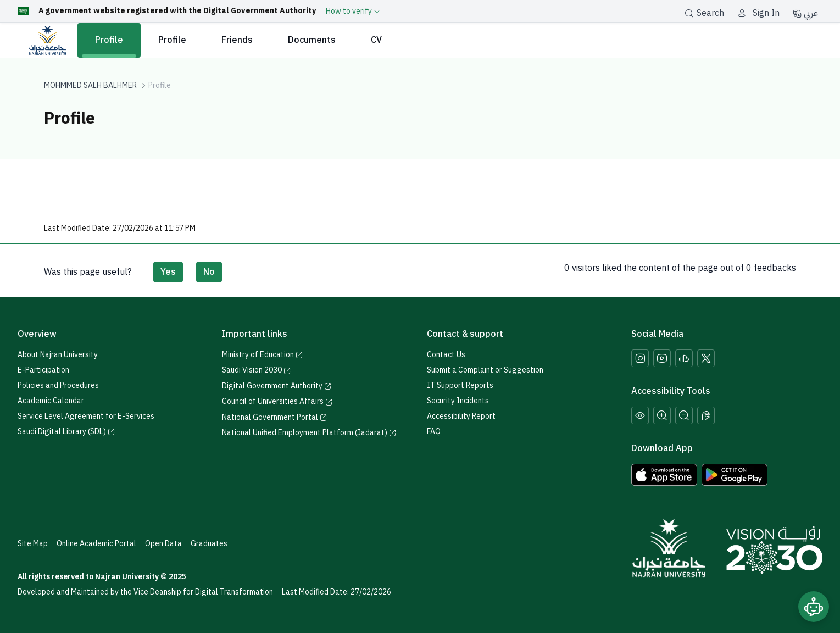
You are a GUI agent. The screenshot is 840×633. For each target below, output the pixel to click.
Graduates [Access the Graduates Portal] (209, 544)
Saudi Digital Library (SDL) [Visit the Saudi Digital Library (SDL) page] (66, 432)
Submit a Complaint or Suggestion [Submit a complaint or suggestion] (485, 370)
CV (376, 40)
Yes (168, 272)
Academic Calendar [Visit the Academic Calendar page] (51, 401)
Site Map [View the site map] (33, 544)
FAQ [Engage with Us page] (434, 432)
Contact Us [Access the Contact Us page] (446, 355)
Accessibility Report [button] (461, 416)
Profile (109, 40)
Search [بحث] (704, 13)
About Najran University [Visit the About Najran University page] (58, 355)
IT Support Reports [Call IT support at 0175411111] (460, 385)
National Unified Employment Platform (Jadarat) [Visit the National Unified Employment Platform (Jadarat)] (309, 433)
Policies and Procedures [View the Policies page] (58, 385)
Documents (312, 40)
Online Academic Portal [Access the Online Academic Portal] (96, 544)
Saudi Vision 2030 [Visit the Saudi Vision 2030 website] (257, 370)
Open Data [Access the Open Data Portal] (163, 544)
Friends (237, 40)
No (209, 272)
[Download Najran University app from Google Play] (735, 474)
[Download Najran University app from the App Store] (664, 474)
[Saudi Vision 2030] (774, 550)
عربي (805, 13)
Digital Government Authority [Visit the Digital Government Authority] (277, 386)
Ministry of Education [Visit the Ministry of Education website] (263, 355)
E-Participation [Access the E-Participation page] (43, 370)
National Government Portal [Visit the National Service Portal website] (275, 417)
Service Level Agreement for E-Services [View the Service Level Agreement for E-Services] (86, 416)
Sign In (766, 13)
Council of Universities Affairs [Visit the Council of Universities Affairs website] (277, 401)
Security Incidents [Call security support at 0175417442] (458, 401)
